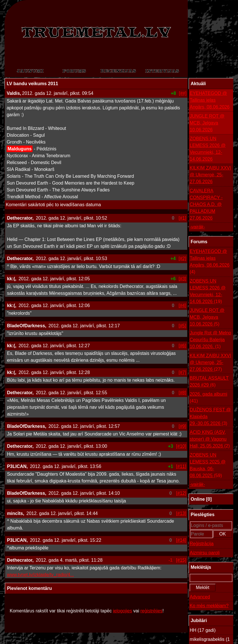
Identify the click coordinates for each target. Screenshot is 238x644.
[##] (183, 93)
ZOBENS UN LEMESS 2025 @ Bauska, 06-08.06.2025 (208, 466)
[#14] (181, 540)
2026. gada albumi (209, 398)
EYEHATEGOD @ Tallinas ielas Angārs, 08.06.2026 (210, 100)
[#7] (182, 372)
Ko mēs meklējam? (209, 606)
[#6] (182, 346)
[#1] (182, 218)
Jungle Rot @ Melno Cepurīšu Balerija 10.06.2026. (210, 340)
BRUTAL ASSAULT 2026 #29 (209, 382)
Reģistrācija (202, 544)
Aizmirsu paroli (205, 553)
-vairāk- (197, 227)
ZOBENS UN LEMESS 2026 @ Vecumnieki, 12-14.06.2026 (208, 149)
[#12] (181, 493)
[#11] (181, 466)
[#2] (182, 258)
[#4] (182, 305)
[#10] (181, 446)
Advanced (200, 597)
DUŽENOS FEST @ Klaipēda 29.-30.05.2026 (210, 417)
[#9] (182, 426)
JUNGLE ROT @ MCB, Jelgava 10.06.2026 (207, 123)
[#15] (181, 560)
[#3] (182, 279)
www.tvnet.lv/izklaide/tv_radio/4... (40, 575)
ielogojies (123, 611)
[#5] (182, 326)
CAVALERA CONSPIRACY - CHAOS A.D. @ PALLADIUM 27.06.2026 (206, 204)
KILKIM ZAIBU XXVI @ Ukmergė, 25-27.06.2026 (210, 175)
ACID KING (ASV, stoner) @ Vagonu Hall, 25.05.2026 (210, 440)
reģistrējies (151, 611)
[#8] (182, 393)
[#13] (181, 513)
